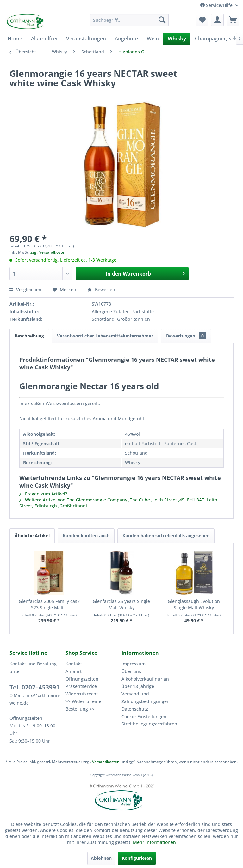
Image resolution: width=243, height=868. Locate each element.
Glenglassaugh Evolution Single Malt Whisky (194, 604)
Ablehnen (101, 858)
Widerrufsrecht (82, 694)
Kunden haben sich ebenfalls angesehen (166, 535)
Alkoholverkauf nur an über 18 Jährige (145, 683)
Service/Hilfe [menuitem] (217, 5)
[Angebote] (126, 39)
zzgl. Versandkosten (49, 252)
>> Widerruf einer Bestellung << (84, 705)
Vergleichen (25, 290)
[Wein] (153, 39)
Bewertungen (186, 336)
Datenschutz (135, 709)
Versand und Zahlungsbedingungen (146, 698)
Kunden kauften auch (86, 535)
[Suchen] (162, 20)
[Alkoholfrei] (44, 39)
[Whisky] (177, 39)
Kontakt (74, 664)
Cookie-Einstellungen (144, 716)
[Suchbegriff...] (129, 20)
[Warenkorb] (233, 20)
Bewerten (101, 290)
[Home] (15, 39)
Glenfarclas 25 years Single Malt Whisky (121, 604)
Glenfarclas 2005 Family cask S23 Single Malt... (49, 604)
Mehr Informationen (154, 842)
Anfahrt (74, 671)
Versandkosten (106, 762)
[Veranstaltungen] (86, 39)
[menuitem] (129, 20)
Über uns (131, 671)
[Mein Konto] (217, 20)
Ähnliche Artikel (32, 535)
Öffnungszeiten (82, 679)
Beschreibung (29, 336)
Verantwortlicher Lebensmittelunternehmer (105, 336)
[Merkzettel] (202, 20)
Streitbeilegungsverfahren (148, 724)
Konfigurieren (137, 858)
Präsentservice (81, 686)
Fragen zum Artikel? (43, 494)
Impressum (134, 664)
